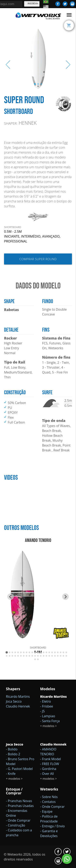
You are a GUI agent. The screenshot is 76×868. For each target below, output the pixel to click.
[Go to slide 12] (38, 652)
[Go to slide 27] (18, 656)
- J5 (42, 711)
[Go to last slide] (11, 597)
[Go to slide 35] (41, 656)
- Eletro (45, 701)
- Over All (47, 774)
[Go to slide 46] (38, 659)
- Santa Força (50, 721)
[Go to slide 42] (61, 656)
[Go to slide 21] (63, 652)
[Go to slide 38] (49, 656)
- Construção (16, 825)
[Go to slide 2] (10, 652)
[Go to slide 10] (32, 652)
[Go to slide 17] (52, 652)
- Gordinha (48, 769)
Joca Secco (14, 701)
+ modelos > (48, 726)
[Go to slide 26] (15, 656)
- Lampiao (48, 716)
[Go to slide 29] (24, 656)
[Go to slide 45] (35, 659)
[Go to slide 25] (12, 656)
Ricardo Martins (18, 697)
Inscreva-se (33, 5)
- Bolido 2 (13, 754)
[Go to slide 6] (21, 652)
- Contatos (48, 802)
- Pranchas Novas (19, 801)
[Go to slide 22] (66, 652)
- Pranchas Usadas (20, 806)
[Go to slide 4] (15, 652)
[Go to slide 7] (24, 652)
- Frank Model (50, 759)
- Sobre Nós (49, 797)
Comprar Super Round (38, 259)
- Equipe (46, 811)
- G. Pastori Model (19, 769)
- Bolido (12, 749)
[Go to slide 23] (7, 656)
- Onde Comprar (18, 820)
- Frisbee (47, 706)
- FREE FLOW (50, 764)
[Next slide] (65, 597)
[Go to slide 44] (66, 656)
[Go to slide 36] (44, 656)
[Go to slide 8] (27, 652)
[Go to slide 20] (61, 652)
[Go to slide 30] (27, 656)
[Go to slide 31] (29, 656)
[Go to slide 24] (10, 656)
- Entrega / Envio (52, 826)
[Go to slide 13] (41, 652)
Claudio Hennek (18, 706)
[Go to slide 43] (63, 656)
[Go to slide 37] (46, 656)
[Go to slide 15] (46, 652)
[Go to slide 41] (58, 656)
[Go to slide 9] (29, 652)
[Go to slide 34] (38, 656)
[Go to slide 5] (18, 652)
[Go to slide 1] (7, 652)
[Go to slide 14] (44, 652)
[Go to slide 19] (58, 652)
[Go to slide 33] (35, 656)
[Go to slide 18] (55, 652)
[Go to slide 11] (35, 652)
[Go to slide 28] (21, 656)
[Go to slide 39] (52, 656)
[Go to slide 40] (55, 656)
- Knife (11, 774)
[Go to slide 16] (49, 652)
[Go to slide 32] (32, 656)
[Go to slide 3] (12, 652)
